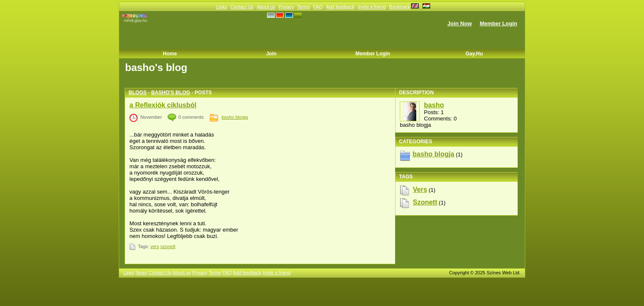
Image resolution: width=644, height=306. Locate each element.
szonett (168, 246)
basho (434, 105)
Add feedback (340, 7)
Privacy (286, 7)
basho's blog (171, 93)
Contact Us (242, 7)
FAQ (318, 7)
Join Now (460, 23)
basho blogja (235, 117)
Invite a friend (372, 7)
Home (170, 54)
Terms (303, 7)
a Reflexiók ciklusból (163, 105)
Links (221, 7)
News (142, 273)
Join (272, 54)
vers (155, 246)
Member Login (498, 23)
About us (266, 7)
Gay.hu (474, 54)
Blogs (138, 93)
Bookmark (400, 7)
